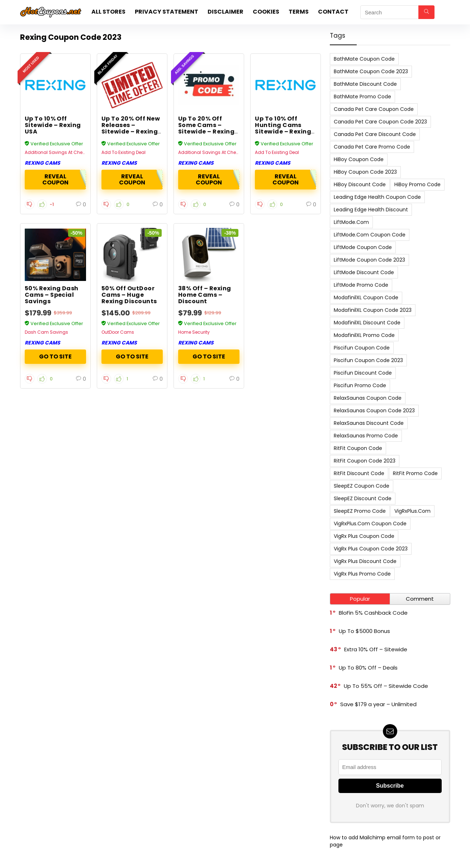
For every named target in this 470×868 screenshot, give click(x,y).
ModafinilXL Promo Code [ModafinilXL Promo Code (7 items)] (364, 335)
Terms (299, 12)
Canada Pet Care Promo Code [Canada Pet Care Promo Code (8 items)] (372, 147)
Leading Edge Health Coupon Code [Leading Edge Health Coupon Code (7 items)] (377, 197)
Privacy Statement (167, 12)
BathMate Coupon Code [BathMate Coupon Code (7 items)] (364, 59)
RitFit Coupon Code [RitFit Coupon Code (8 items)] (358, 448)
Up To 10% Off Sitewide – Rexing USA (53, 125)
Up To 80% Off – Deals (368, 668)
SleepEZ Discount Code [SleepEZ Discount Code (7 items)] (363, 498)
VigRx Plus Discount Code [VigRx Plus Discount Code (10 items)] (365, 561)
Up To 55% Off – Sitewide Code (386, 686)
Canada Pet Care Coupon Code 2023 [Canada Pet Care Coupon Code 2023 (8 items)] (380, 122)
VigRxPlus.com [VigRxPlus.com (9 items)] (412, 511)
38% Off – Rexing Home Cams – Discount (205, 295)
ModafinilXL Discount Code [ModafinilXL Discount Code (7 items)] (367, 323)
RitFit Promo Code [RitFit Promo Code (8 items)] (415, 473)
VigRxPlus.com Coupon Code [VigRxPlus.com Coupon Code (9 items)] (370, 524)
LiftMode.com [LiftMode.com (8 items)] (351, 222)
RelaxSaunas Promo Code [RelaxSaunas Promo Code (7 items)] (366, 436)
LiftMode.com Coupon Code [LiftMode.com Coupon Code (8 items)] (370, 235)
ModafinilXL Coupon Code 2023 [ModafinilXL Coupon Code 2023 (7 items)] (373, 310)
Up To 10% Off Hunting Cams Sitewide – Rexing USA (283, 128)
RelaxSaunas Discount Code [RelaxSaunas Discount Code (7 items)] (369, 423)
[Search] (426, 12)
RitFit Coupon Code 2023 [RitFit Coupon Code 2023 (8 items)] (365, 461)
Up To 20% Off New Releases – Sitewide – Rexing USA (131, 128)
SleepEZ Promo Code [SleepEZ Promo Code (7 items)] (360, 511)
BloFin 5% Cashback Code (373, 613)
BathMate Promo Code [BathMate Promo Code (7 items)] (362, 97)
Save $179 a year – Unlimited (378, 704)
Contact (333, 12)
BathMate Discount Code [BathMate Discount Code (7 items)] (365, 84)
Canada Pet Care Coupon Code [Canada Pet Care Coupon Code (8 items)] (374, 109)
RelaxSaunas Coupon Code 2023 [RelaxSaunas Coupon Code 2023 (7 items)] (374, 410)
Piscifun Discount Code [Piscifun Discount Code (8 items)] (363, 373)
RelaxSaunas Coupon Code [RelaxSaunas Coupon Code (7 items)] (368, 398)
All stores (108, 12)
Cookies (266, 12)
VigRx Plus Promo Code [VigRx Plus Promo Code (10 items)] (362, 574)
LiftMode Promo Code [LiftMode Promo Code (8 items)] (361, 285)
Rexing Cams (42, 163)
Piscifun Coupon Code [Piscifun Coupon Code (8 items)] (362, 348)
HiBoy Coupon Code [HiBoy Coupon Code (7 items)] (359, 159)
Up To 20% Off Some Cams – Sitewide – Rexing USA (206, 128)
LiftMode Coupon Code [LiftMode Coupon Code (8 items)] (363, 247)
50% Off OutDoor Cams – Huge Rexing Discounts (129, 295)
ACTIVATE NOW (55, 357)
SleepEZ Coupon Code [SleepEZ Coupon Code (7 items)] (362, 486)
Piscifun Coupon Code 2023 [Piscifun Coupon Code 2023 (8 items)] (368, 360)
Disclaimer (225, 12)
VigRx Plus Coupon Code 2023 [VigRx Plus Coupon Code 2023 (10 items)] (371, 549)
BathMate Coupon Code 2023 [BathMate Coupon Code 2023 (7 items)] (371, 71)
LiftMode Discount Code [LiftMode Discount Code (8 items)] (364, 272)
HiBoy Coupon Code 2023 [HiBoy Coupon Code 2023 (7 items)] (365, 172)
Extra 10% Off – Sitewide (376, 649)
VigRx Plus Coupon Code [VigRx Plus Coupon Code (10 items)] (364, 536)
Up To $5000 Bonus (364, 631)
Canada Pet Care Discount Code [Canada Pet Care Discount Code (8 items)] (375, 134)
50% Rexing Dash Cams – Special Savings (52, 295)
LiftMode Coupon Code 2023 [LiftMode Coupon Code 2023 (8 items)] (369, 260)
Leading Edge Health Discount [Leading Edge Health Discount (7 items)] (371, 210)
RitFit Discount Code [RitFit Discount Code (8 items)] (359, 473)
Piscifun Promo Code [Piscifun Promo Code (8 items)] (360, 385)
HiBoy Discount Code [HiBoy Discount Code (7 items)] (360, 184)
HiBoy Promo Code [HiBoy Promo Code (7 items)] (417, 184)
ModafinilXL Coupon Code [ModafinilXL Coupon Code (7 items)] (366, 297)
